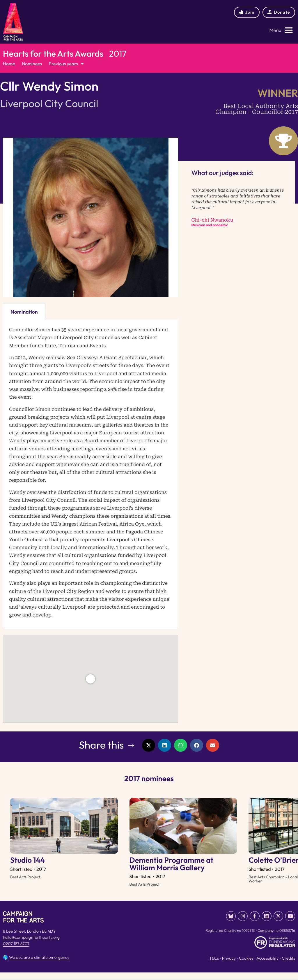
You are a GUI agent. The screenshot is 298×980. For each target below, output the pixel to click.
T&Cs (214, 966)
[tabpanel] (91, 475)
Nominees (33, 64)
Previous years (68, 64)
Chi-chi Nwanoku (212, 221)
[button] (281, 30)
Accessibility (267, 966)
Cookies (246, 966)
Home (9, 64)
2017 (118, 54)
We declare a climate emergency (39, 965)
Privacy (229, 966)
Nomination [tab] (24, 312)
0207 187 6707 (16, 952)
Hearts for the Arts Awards (53, 54)
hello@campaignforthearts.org (31, 946)
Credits (288, 966)
